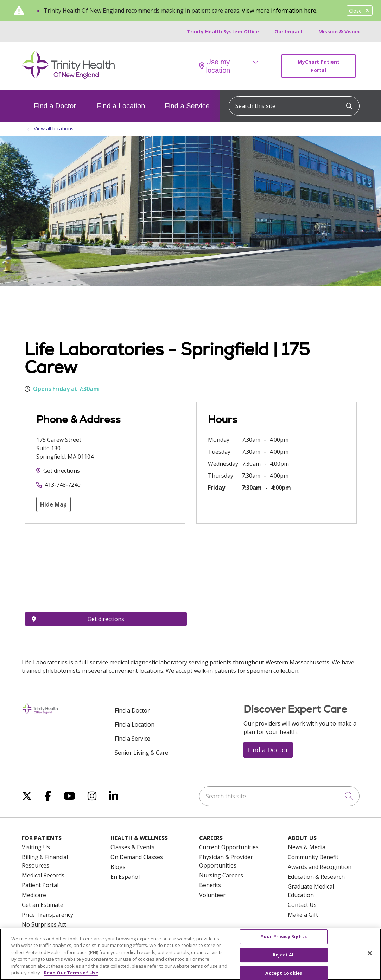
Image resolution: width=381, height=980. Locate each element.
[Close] (370, 953)
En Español (125, 877)
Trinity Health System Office (223, 31)
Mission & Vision (339, 31)
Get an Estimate (43, 905)
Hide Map (53, 504)
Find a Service (187, 100)
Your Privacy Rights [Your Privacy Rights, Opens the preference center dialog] (284, 937)
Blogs (118, 867)
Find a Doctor (55, 100)
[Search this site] (294, 106)
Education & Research (316, 877)
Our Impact (289, 31)
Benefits (210, 885)
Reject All (284, 955)
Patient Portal (40, 885)
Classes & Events (132, 847)
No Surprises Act (44, 924)
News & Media (307, 847)
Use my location (215, 66)
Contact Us (302, 905)
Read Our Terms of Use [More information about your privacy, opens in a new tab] (71, 973)
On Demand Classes (137, 857)
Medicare (34, 895)
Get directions (62, 471)
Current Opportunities (229, 847)
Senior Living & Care (141, 753)
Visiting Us (36, 847)
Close (360, 11)
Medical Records (43, 875)
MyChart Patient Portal (319, 66)
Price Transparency (47, 915)
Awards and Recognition (320, 867)
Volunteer (212, 895)
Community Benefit (313, 857)
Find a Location (121, 100)
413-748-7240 (63, 485)
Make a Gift (303, 915)
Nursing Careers (221, 875)
